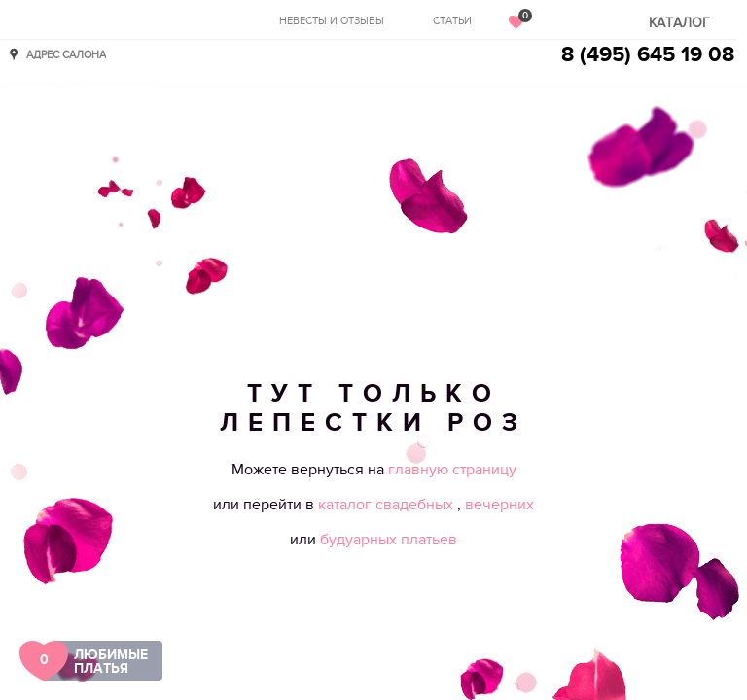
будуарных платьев (389, 540)
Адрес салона (66, 54)
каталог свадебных (388, 505)
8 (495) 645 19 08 (648, 55)
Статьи (452, 21)
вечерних (499, 505)
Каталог (679, 23)
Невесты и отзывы (332, 21)
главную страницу (452, 470)
